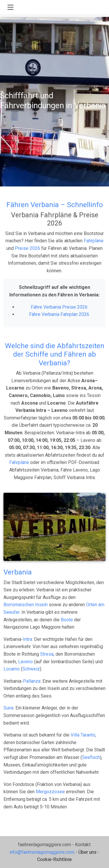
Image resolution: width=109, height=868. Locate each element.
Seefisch (91, 757)
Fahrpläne (94, 241)
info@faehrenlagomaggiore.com (42, 852)
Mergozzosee (50, 792)
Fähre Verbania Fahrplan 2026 (59, 314)
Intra (27, 639)
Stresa (47, 654)
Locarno (12, 669)
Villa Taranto (83, 735)
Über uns (87, 852)
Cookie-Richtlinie (54, 859)
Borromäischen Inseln (26, 605)
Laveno (25, 662)
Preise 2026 (27, 248)
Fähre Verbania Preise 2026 (59, 307)
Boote (67, 620)
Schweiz (31, 669)
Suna (8, 708)
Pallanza (32, 681)
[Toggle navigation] (10, 7)
